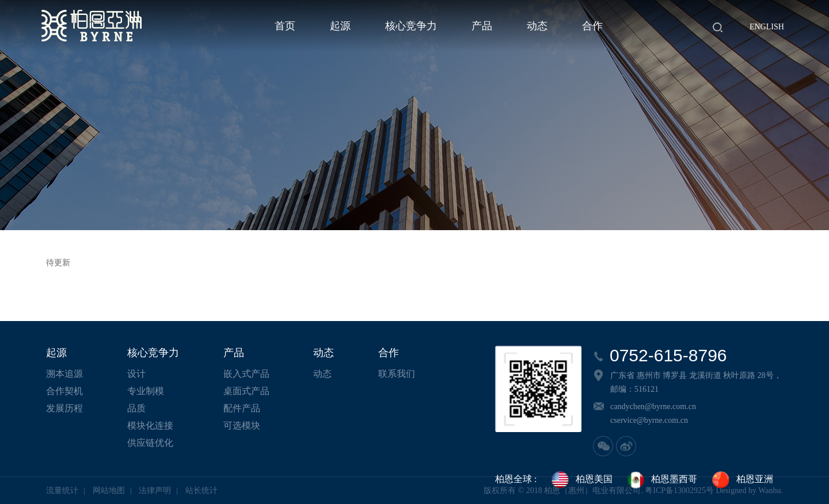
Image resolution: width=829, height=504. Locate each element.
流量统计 (62, 490)
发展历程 (64, 408)
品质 (136, 408)
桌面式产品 (246, 391)
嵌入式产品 (246, 374)
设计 (136, 374)
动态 (537, 26)
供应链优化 (150, 443)
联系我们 (397, 374)
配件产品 (242, 408)
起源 (340, 26)
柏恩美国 (581, 480)
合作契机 (64, 391)
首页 (285, 26)
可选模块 (242, 425)
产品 (482, 26)
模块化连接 (150, 425)
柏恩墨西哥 (661, 480)
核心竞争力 (411, 26)
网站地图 (109, 490)
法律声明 (155, 490)
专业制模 (146, 391)
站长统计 (201, 490)
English (767, 27)
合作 (592, 26)
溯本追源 (64, 374)
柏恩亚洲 (742, 480)
